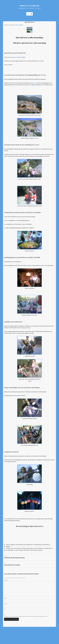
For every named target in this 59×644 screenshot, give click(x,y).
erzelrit (8, 548)
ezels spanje (30, 548)
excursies (23, 548)
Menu (28, 14)
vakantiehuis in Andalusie (16, 57)
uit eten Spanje (19, 550)
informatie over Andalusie (24, 545)
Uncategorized (37, 545)
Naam (6, 598)
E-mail (6, 604)
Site (5, 609)
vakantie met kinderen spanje (33, 550)
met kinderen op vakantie (42, 548)
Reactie (6, 580)
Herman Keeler (19, 25)
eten (12, 548)
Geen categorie (11, 545)
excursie (17, 548)
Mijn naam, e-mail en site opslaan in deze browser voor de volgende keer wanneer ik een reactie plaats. (26, 616)
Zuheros (33, 83)
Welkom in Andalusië (29, 6)
